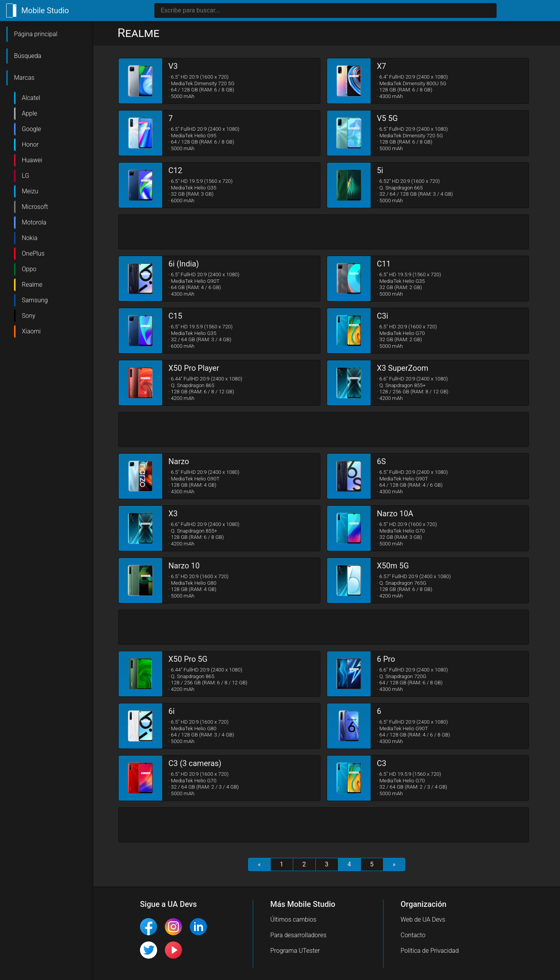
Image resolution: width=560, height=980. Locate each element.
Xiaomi (31, 331)
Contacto (413, 935)
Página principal (36, 34)
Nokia (30, 238)
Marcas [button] (24, 78)
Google (31, 129)
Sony (29, 316)
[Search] (325, 11)
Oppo (29, 269)
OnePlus (33, 253)
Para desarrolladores (298, 935)
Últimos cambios (293, 920)
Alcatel (31, 98)
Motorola (34, 222)
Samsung (35, 300)
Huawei (32, 160)
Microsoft (35, 207)
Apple (30, 113)
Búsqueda (28, 56)
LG (25, 176)
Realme (32, 285)
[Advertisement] (324, 232)
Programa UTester (295, 951)
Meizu (30, 191)
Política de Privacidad (430, 951)
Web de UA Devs (423, 920)
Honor (30, 145)
